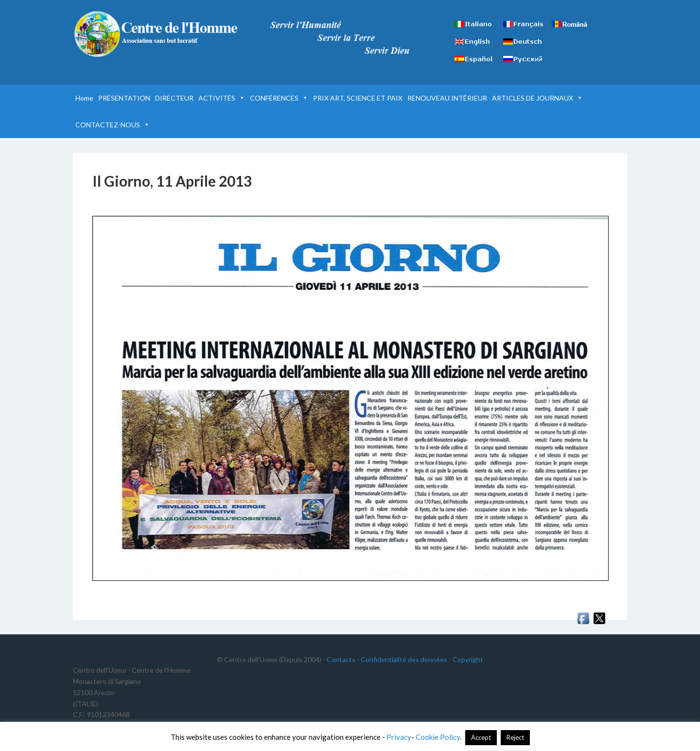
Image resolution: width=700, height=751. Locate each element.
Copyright (468, 659)
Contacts (341, 659)
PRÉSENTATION (124, 98)
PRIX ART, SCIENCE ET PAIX (358, 98)
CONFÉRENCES (279, 98)
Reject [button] (515, 737)
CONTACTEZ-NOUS (113, 125)
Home (84, 98)
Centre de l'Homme (156, 34)
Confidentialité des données (404, 659)
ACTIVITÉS (222, 98)
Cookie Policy (438, 737)
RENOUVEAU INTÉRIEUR (447, 98)
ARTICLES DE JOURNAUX (537, 98)
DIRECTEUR (174, 98)
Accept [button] (481, 737)
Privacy (399, 737)
